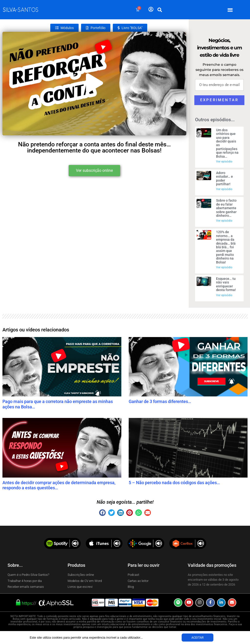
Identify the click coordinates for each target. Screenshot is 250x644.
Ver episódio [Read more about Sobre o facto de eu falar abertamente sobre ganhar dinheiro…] (224, 221)
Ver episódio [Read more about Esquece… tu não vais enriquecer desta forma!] (224, 295)
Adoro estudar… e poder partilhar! (224, 178)
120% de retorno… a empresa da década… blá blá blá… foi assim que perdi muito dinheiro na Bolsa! (226, 247)
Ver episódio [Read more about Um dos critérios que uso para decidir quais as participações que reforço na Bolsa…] (224, 162)
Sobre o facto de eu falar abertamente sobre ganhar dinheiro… (226, 208)
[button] (230, 10)
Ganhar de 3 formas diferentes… (160, 401)
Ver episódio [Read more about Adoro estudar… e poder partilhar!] (224, 189)
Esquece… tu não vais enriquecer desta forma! (226, 284)
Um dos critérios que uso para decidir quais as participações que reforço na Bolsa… (227, 143)
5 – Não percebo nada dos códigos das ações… (174, 483)
